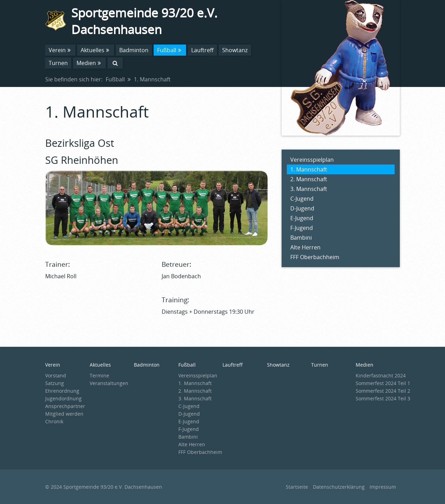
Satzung (55, 383)
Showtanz (235, 50)
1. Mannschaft (309, 169)
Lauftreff (202, 50)
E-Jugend (302, 218)
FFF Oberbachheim (315, 257)
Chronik (54, 421)
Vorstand (56, 375)
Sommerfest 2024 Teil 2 (383, 391)
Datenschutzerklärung (339, 487)
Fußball (170, 50)
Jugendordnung (63, 398)
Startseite (297, 487)
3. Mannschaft (309, 189)
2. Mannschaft (309, 179)
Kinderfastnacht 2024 (381, 375)
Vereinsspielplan (312, 160)
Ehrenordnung (62, 391)
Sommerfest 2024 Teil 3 (383, 398)
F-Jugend (302, 228)
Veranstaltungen (109, 383)
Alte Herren (305, 247)
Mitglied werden (64, 414)
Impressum (383, 487)
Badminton (134, 50)
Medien (89, 63)
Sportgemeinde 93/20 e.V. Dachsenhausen (144, 21)
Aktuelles (96, 50)
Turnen (58, 63)
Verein (60, 50)
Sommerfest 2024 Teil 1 (383, 383)
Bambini (301, 238)
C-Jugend (302, 199)
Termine (99, 375)
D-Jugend (302, 208)
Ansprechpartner (65, 406)
